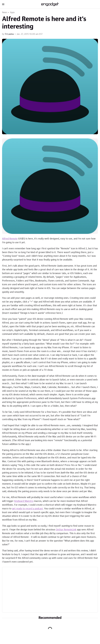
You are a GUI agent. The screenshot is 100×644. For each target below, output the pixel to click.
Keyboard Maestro (24, 501)
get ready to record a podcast (27, 509)
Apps (12, 12)
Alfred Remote (10, 239)
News (5, 12)
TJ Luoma (9, 34)
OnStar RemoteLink (66, 530)
